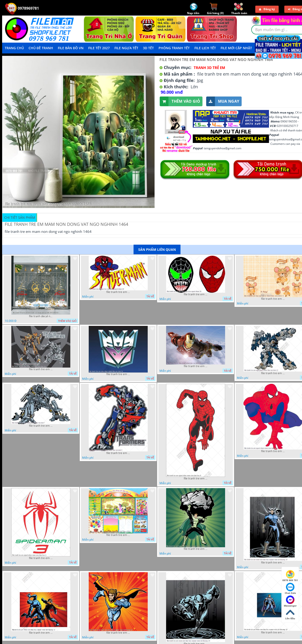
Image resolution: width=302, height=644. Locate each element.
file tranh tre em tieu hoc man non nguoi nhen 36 (196, 294)
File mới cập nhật (236, 48)
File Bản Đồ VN (71, 48)
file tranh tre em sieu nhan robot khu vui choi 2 (118, 453)
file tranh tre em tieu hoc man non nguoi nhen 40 (118, 292)
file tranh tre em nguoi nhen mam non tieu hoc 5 (273, 451)
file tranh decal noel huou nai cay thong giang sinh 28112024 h (41, 316)
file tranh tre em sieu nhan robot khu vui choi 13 (273, 373)
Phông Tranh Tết (174, 48)
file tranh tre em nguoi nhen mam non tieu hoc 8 (196, 478)
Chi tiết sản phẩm (20, 217)
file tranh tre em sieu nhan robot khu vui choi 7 (41, 426)
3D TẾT (148, 48)
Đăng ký (267, 9)
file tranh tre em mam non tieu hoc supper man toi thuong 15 (273, 632)
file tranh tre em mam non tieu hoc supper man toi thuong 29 (273, 563)
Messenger (290, 601)
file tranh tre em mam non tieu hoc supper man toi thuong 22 (118, 633)
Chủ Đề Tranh (41, 48)
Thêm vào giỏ (180, 101)
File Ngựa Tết (126, 48)
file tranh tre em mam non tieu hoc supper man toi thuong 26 (41, 633)
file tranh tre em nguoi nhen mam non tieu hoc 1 (41, 558)
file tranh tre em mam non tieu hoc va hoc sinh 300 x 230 (118, 535)
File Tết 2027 (99, 48)
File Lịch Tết (205, 48)
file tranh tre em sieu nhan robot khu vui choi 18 (196, 366)
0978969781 (22, 8)
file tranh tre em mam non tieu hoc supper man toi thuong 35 (196, 549)
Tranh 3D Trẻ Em (209, 68)
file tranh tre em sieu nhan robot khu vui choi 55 (41, 369)
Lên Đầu (290, 614)
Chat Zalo (290, 589)
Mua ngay (223, 101)
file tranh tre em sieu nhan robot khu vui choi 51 (118, 374)
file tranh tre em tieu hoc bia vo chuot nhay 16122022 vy (273, 299)
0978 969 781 (290, 576)
